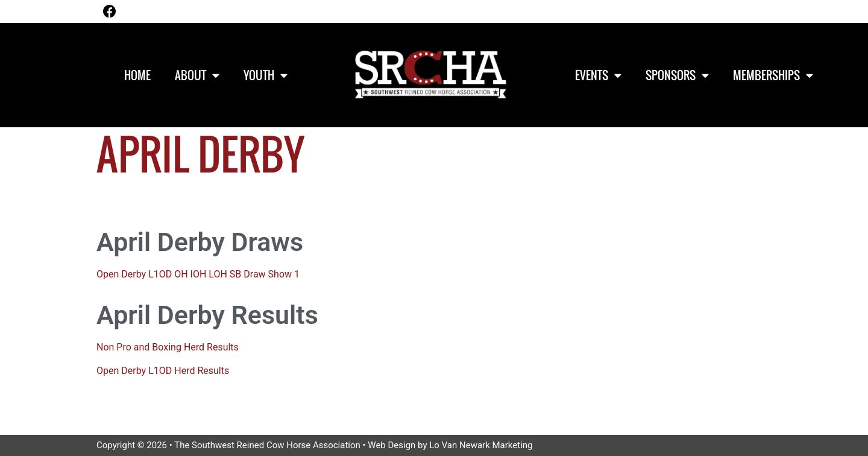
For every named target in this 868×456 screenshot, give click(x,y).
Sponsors (677, 75)
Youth (266, 75)
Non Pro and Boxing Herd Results (168, 347)
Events (598, 75)
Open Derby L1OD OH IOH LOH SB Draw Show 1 (198, 274)
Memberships (773, 75)
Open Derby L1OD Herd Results (163, 371)
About (197, 75)
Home (137, 75)
